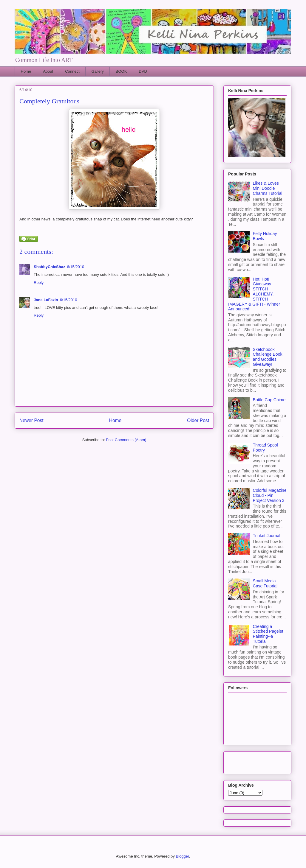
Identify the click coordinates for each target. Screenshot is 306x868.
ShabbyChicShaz (49, 267)
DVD (143, 71)
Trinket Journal (267, 536)
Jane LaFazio (46, 300)
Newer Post (31, 420)
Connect (72, 71)
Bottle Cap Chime (269, 400)
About (48, 71)
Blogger (182, 856)
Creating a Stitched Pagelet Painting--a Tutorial (268, 634)
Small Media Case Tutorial (265, 583)
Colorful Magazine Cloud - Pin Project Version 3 (270, 495)
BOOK (121, 71)
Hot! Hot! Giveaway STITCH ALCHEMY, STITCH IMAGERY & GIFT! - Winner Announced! (254, 294)
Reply (39, 283)
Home (26, 71)
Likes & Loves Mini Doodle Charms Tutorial (268, 188)
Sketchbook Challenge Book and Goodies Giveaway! (268, 357)
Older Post (198, 420)
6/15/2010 (75, 267)
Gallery (98, 71)
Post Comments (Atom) (126, 440)
